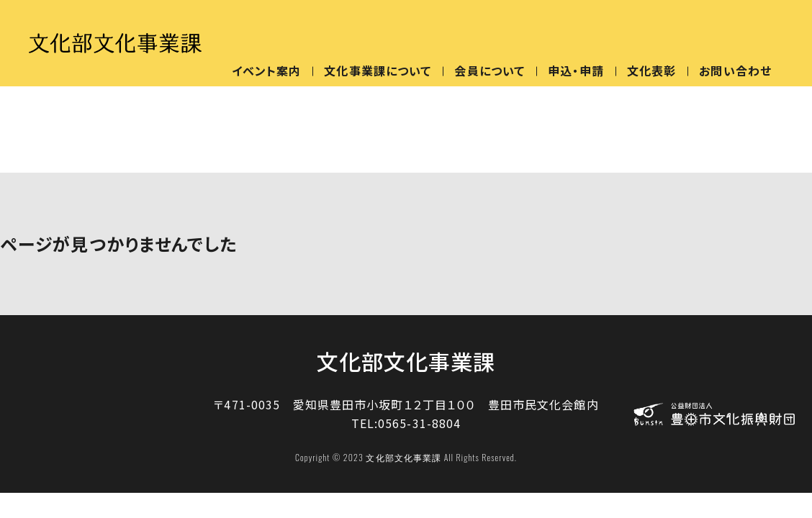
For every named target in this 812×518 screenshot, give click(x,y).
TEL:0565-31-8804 (406, 423)
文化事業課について (378, 71)
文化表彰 (651, 71)
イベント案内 (267, 71)
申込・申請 (576, 71)
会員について (490, 71)
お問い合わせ (735, 71)
